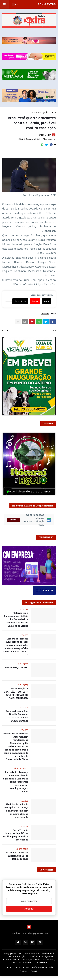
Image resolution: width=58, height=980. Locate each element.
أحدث (52, 331)
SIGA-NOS (13, 520)
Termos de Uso (22, 967)
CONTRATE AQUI (44, 590)
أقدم (6, 331)
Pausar (35, 301)
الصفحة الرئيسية (49, 112)
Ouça (46, 301)
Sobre (8, 967)
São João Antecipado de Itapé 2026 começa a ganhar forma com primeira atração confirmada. (16, 811)
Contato (35, 971)
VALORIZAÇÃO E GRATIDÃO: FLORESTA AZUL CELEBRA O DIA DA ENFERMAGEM (16, 693)
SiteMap (24, 971)
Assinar (29, 909)
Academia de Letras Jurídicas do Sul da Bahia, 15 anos (17, 856)
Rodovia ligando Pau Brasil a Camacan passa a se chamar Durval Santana (17, 716)
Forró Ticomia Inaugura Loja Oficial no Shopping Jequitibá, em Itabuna (16, 835)
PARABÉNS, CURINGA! (16, 667)
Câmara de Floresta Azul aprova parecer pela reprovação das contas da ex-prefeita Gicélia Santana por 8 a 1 (16, 647)
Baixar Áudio (20, 301)
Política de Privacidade (43, 967)
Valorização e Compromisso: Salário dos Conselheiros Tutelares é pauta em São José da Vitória (16, 619)
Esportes (36, 112)
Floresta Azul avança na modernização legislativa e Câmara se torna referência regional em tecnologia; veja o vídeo (15, 782)
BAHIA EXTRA (47, 4)
